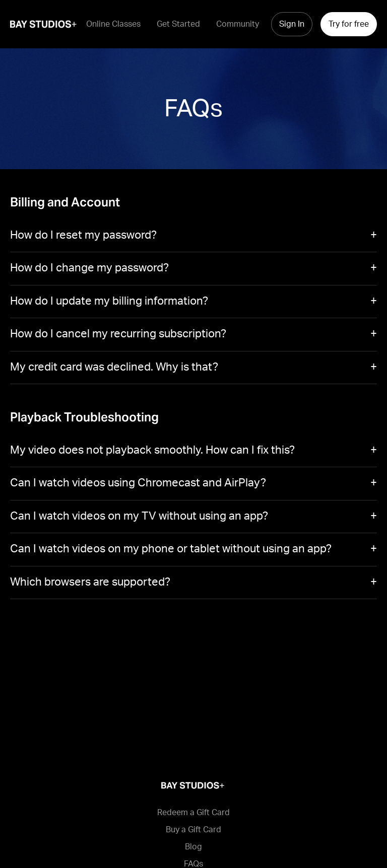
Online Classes (113, 24)
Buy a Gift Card (193, 830)
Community (238, 24)
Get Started (178, 24)
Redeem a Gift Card (193, 813)
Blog (193, 847)
